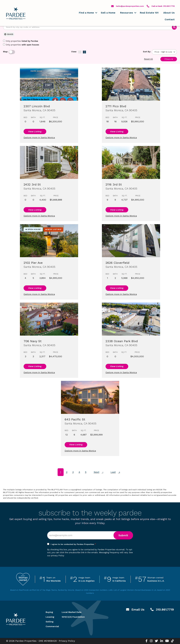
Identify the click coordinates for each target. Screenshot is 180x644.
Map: (6, 52)
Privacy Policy (67, 641)
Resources (127, 13)
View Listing (35, 132)
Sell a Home (108, 13)
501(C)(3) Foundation (73, 617)
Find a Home (86, 13)
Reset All (148, 59)
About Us (169, 13)
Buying (49, 612)
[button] (96, 13)
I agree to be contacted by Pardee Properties (73, 544)
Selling (50, 622)
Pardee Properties (16, 14)
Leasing (50, 617)
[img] (80, 52)
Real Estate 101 (149, 13)
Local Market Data (72, 612)
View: (74, 52)
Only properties (21, 41)
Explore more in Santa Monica (39, 137)
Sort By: (147, 52)
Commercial (50, 626)
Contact (170, 19)
